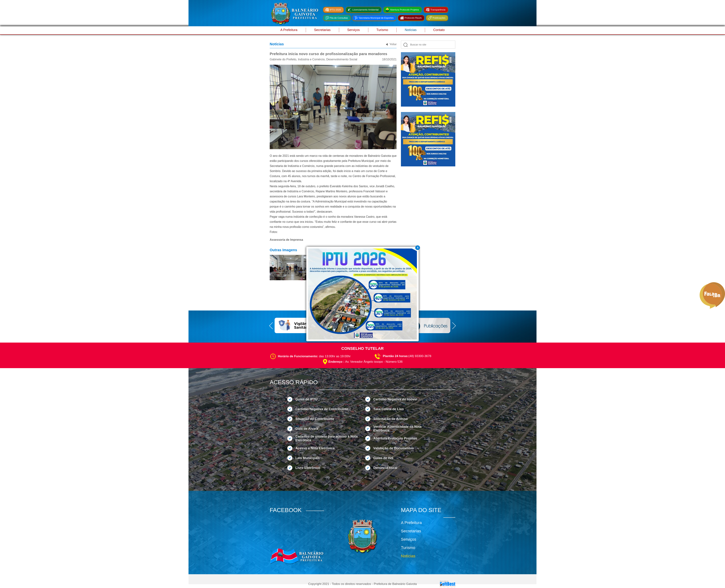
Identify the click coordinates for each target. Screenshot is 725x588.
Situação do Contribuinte (315, 419)
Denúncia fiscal (385, 468)
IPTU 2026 (335, 10)
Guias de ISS (383, 458)
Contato (439, 30)
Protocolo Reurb (413, 18)
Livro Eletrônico (308, 468)
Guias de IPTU (306, 399)
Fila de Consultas (339, 18)
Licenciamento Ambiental (365, 10)
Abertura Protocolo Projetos (405, 10)
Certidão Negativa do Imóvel (395, 399)
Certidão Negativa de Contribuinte (322, 409)
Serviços (354, 30)
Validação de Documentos (394, 448)
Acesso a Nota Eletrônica (315, 448)
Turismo (382, 30)
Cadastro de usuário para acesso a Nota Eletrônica (327, 438)
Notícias (411, 30)
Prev (397, 139)
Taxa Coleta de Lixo (389, 409)
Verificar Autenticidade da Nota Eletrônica (397, 429)
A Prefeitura (289, 30)
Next (459, 139)
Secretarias (322, 30)
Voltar (393, 44)
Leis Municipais (308, 458)
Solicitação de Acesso (391, 419)
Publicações (439, 18)
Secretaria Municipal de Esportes (376, 18)
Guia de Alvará (307, 429)
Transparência (438, 10)
